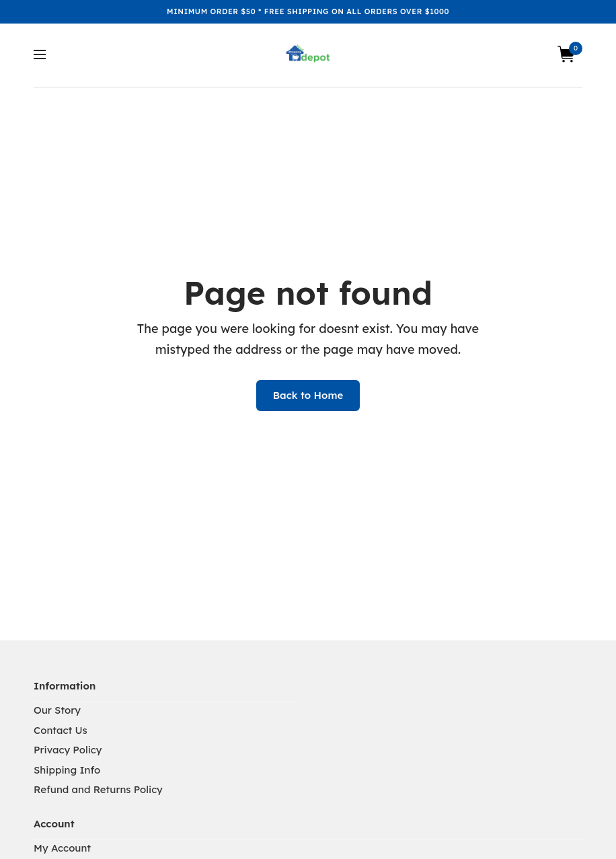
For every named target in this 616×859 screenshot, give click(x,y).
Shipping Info (67, 770)
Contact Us (61, 730)
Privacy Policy (68, 750)
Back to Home (308, 395)
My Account (62, 848)
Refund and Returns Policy (98, 789)
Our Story (57, 710)
